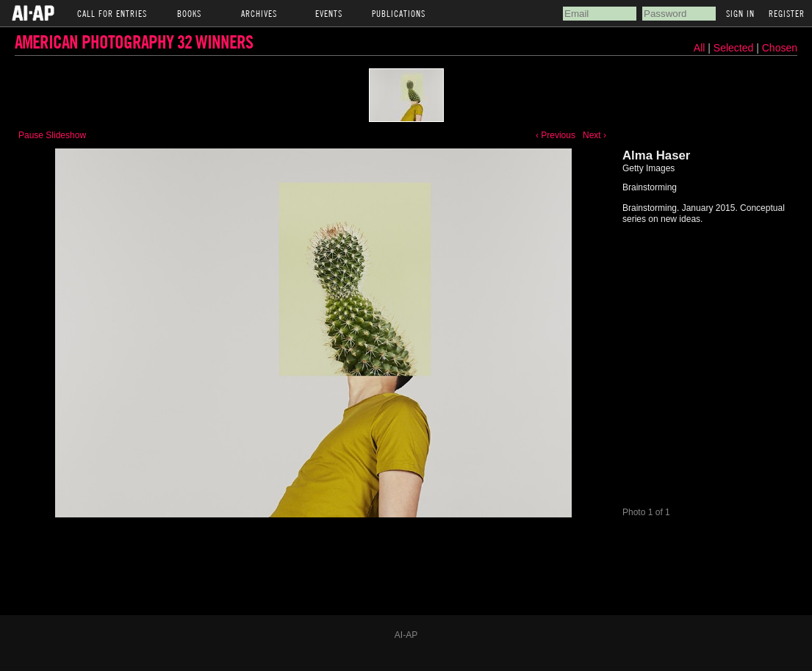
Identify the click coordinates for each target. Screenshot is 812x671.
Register (787, 13)
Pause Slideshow (52, 135)
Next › (594, 135)
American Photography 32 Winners (134, 42)
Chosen (780, 48)
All (700, 48)
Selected (735, 48)
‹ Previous (556, 135)
